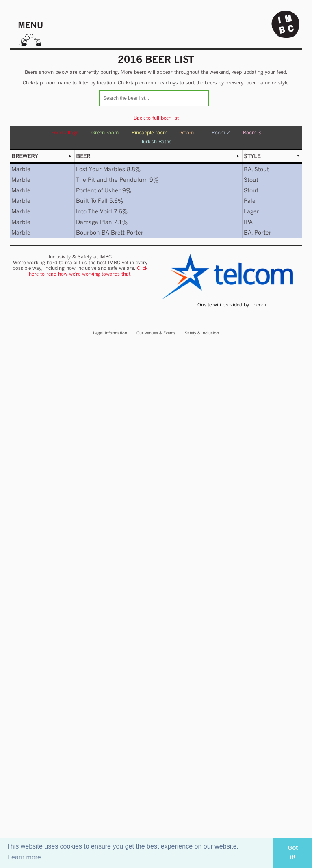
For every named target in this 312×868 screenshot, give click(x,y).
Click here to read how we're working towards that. (88, 271)
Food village (65, 132)
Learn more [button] (24, 857)
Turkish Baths (156, 141)
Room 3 (252, 132)
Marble (21, 169)
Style (252, 156)
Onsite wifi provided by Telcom (232, 305)
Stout (262, 169)
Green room (105, 132)
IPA (248, 222)
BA (248, 169)
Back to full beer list (156, 118)
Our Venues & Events (156, 333)
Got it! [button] (293, 853)
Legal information (110, 333)
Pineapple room (149, 132)
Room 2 (221, 132)
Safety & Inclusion (202, 333)
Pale (250, 201)
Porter (263, 232)
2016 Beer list (156, 59)
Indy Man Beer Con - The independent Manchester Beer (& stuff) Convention (286, 24)
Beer (83, 156)
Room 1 (190, 132)
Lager (251, 211)
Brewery (25, 156)
